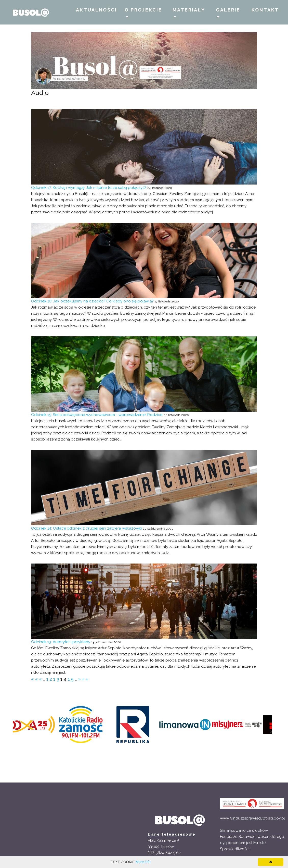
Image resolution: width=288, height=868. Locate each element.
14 (64, 679)
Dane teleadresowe (172, 834)
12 (50, 679)
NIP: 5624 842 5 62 (164, 853)
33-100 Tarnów (161, 847)
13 (57, 679)
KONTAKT (265, 10)
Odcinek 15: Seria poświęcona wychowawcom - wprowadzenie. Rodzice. (98, 415)
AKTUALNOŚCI (96, 10)
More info (143, 862)
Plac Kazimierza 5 (163, 840)
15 (71, 679)
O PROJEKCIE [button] (143, 10)
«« (35, 679)
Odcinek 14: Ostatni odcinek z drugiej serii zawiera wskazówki (86, 528)
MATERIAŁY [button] (189, 10)
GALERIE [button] (228, 10)
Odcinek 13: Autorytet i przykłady (61, 642)
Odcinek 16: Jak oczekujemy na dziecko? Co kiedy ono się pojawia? (92, 301)
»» (86, 679)
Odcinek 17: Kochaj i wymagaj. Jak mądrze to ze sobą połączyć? (89, 188)
